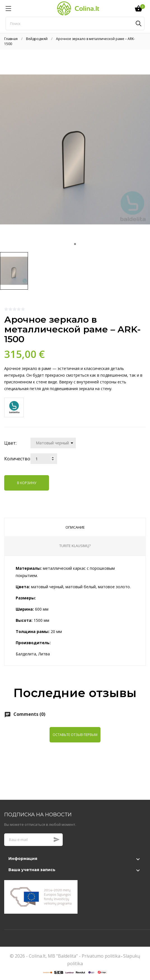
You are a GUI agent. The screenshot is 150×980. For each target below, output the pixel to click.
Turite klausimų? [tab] (75, 546)
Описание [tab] (75, 527)
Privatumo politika (101, 956)
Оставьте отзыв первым (75, 735)
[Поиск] (75, 24)
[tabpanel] (75, 149)
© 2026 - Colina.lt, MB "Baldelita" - (46, 956)
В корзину (27, 483)
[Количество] (44, 459)
